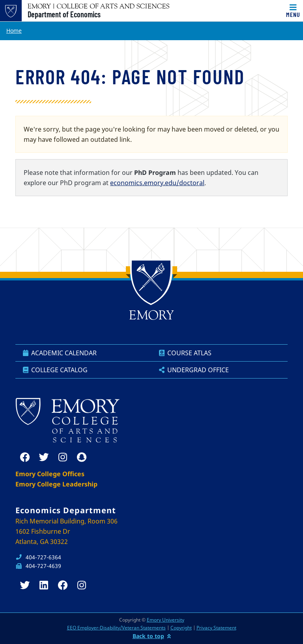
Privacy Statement (216, 628)
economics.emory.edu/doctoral (157, 183)
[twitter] (44, 457)
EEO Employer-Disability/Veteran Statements (116, 628)
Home (14, 31)
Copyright (181, 628)
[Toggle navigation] (293, 11)
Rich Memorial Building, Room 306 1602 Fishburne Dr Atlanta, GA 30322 (66, 531)
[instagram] (63, 457)
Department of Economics (64, 14)
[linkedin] (44, 585)
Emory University (166, 620)
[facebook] (25, 457)
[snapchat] (82, 457)
